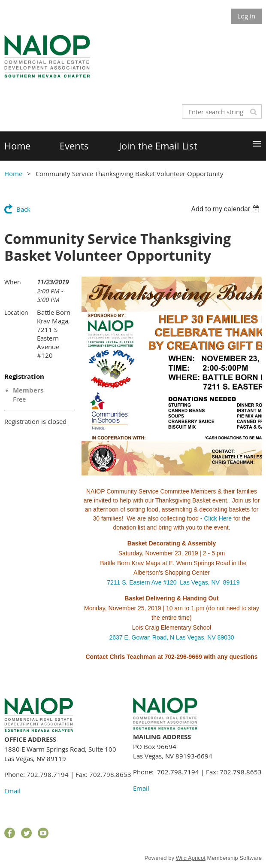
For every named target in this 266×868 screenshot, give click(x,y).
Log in (246, 16)
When (13, 282)
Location (16, 312)
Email (12, 791)
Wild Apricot (191, 858)
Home (13, 174)
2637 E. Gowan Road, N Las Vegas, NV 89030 (171, 637)
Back (23, 209)
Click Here (218, 518)
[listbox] (226, 209)
